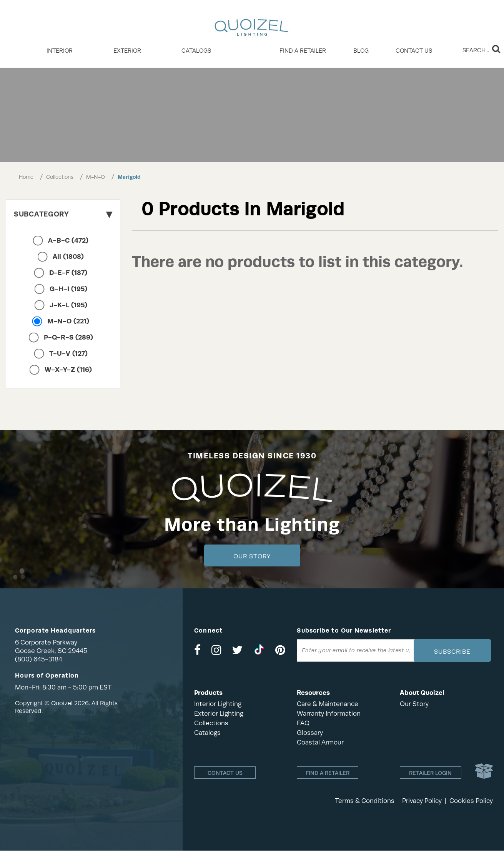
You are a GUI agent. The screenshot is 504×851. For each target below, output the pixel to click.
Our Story (252, 556)
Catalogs (196, 51)
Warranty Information (329, 714)
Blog (361, 51)
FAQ (303, 723)
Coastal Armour (320, 742)
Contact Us (414, 51)
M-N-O (96, 177)
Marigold (129, 177)
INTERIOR (60, 51)
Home (26, 177)
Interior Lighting (218, 704)
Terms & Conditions (365, 801)
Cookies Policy (471, 801)
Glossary (310, 733)
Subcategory (63, 214)
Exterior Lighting (219, 714)
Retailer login (430, 773)
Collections (60, 177)
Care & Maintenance (328, 704)
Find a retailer (303, 51)
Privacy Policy (422, 801)
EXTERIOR (127, 51)
